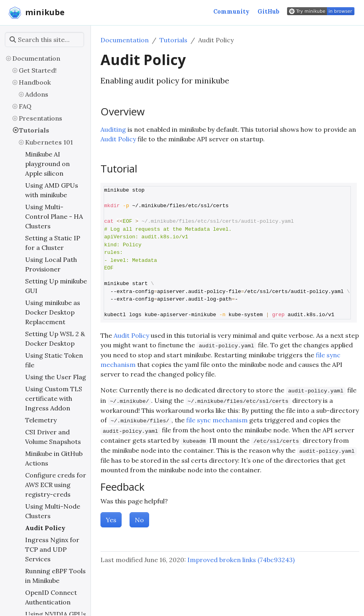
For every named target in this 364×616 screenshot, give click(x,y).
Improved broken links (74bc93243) (241, 560)
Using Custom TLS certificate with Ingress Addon (54, 398)
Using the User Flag (56, 377)
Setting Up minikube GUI (56, 286)
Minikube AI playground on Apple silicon (47, 164)
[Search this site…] (44, 40)
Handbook (35, 82)
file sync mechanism (217, 420)
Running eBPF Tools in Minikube (55, 576)
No (139, 520)
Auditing (113, 129)
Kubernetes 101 (49, 142)
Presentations (40, 118)
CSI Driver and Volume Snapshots (53, 437)
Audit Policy (45, 528)
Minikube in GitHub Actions (54, 458)
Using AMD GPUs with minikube (52, 190)
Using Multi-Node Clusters (53, 511)
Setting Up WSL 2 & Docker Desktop (55, 339)
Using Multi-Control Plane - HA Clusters (54, 216)
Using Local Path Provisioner (51, 264)
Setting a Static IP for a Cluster (53, 243)
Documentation (36, 58)
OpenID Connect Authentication (51, 597)
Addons (37, 94)
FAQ (25, 106)
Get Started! (38, 70)
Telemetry (41, 420)
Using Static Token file (54, 360)
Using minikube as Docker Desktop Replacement (53, 312)
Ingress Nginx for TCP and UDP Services (52, 549)
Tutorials (34, 130)
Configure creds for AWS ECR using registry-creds (56, 485)
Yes (111, 520)
